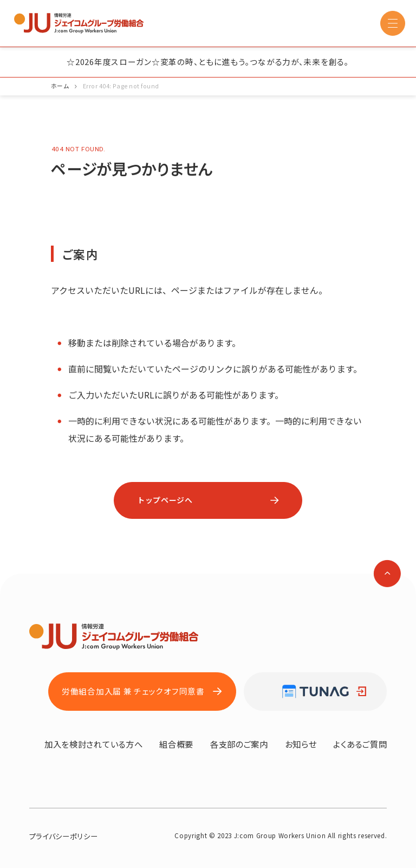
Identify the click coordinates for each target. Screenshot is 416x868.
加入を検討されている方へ (94, 744)
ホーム (60, 86)
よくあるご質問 (360, 744)
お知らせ (301, 744)
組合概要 (176, 744)
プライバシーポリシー (64, 836)
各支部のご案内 (239, 744)
